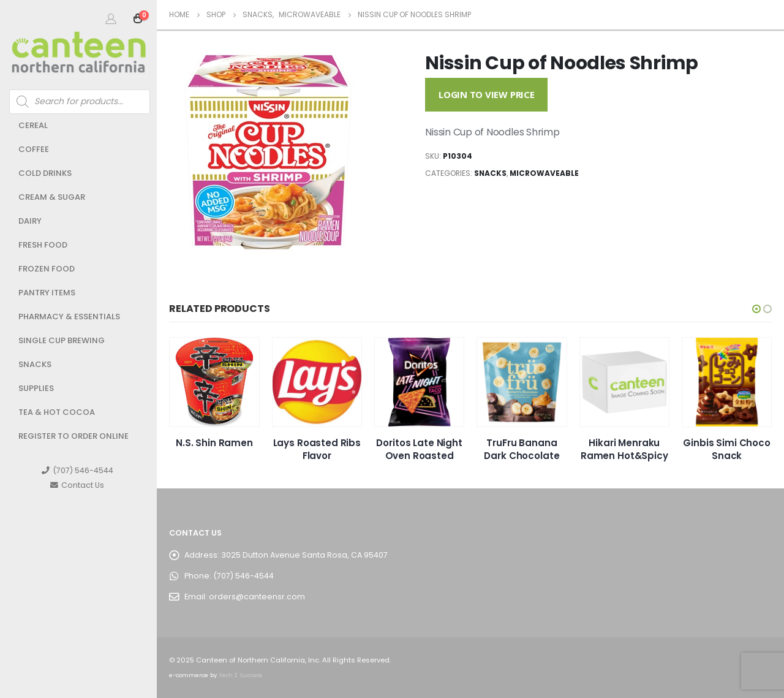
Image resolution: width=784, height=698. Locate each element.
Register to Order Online (73, 436)
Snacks (35, 364)
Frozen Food (47, 269)
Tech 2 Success (240, 675)
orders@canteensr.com (257, 597)
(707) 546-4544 (77, 470)
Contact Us (77, 485)
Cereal (33, 125)
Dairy (30, 221)
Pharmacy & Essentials (69, 317)
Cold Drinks (45, 173)
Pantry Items (47, 293)
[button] (756, 309)
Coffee (34, 149)
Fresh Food (43, 245)
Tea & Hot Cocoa (57, 412)
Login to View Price (487, 94)
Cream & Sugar (52, 197)
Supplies (36, 388)
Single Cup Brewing (62, 340)
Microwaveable (544, 173)
